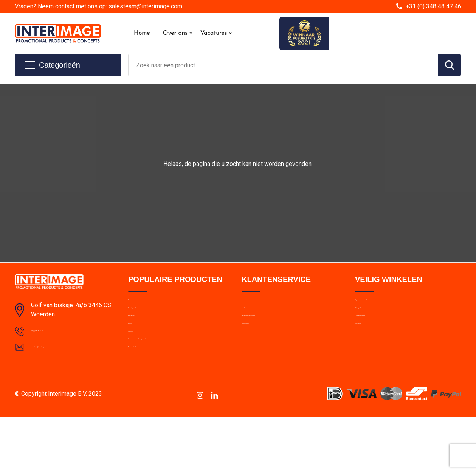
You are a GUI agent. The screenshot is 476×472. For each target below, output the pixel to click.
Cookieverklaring (375, 337)
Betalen (251, 321)
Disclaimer (368, 353)
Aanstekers (142, 337)
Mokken (138, 370)
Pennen (137, 305)
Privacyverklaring (376, 321)
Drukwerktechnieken (153, 402)
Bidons (137, 353)
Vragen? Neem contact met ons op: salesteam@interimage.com (98, 6)
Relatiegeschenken (151, 321)
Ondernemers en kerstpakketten (168, 386)
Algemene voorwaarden (385, 305)
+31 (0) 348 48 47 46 (433, 6)
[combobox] (283, 65)
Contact (252, 305)
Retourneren (257, 353)
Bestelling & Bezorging (269, 337)
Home (142, 33)
